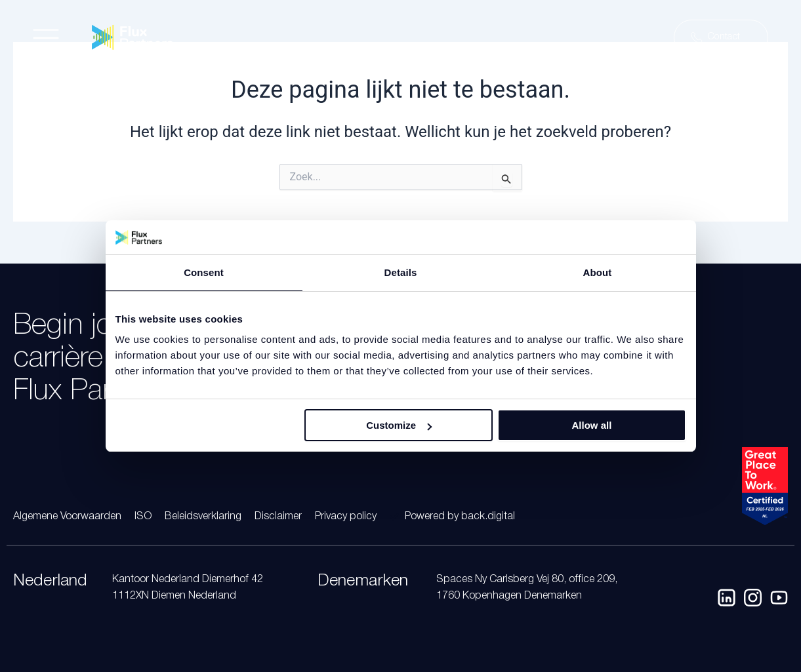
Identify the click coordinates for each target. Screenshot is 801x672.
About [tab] (598, 272)
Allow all (592, 425)
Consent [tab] (204, 272)
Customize (399, 425)
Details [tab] (401, 272)
